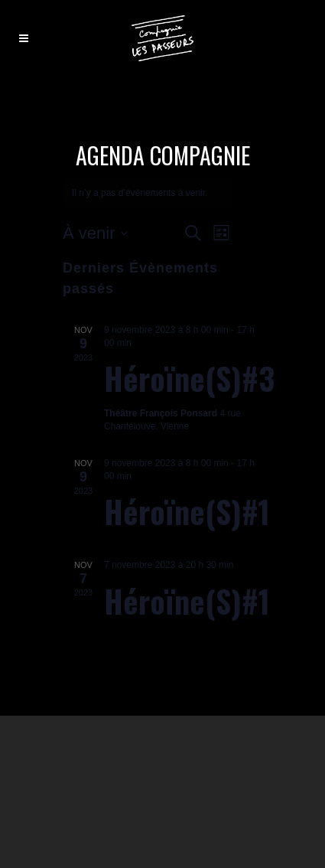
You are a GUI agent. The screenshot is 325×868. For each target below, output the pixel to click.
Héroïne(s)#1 (187, 511)
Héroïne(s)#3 (189, 378)
